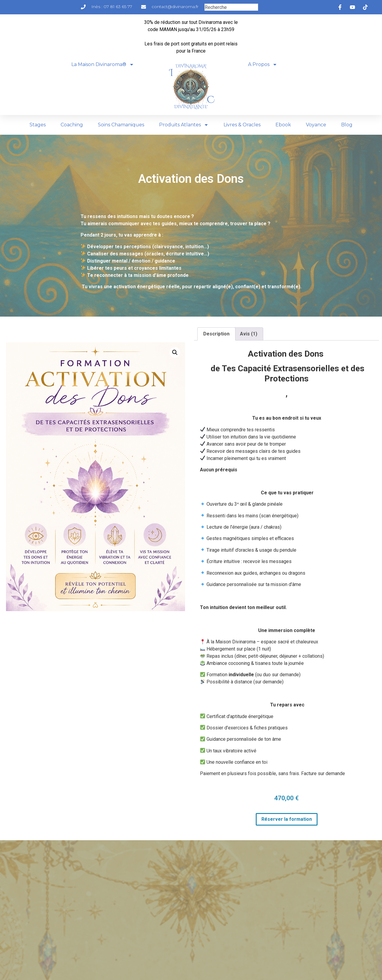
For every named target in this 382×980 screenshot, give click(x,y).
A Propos (263, 65)
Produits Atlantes (184, 125)
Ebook (283, 125)
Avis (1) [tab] (249, 334)
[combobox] (231, 7)
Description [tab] (216, 334)
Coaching (72, 125)
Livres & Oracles (242, 125)
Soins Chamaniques (121, 125)
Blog (347, 125)
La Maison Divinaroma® (103, 65)
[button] (175, 352)
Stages (38, 125)
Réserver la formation (287, 819)
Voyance (316, 125)
